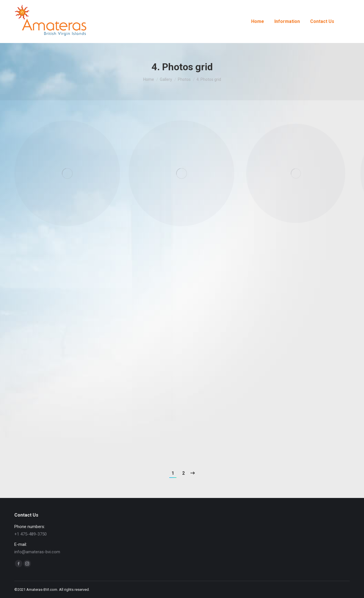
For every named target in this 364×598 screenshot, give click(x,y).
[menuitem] (258, 22)
